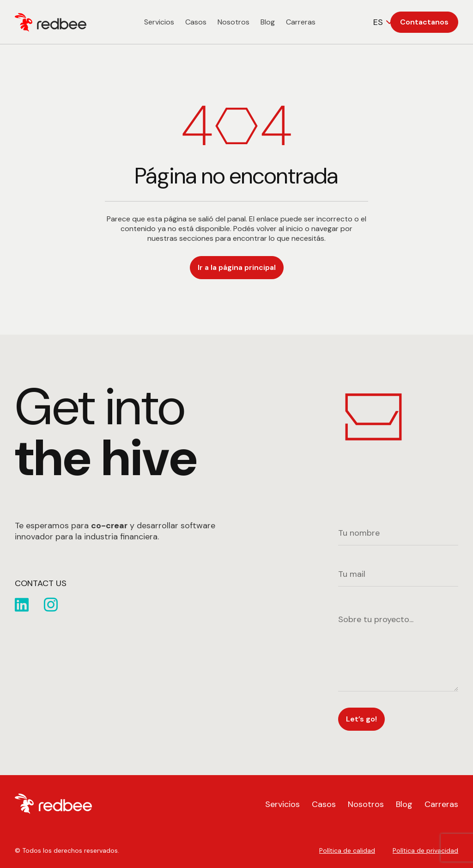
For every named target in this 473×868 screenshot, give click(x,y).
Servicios (159, 22)
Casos (196, 22)
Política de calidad (347, 850)
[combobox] (384, 22)
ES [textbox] (378, 22)
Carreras (301, 22)
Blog (268, 22)
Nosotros (233, 22)
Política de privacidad (425, 850)
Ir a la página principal (237, 267)
